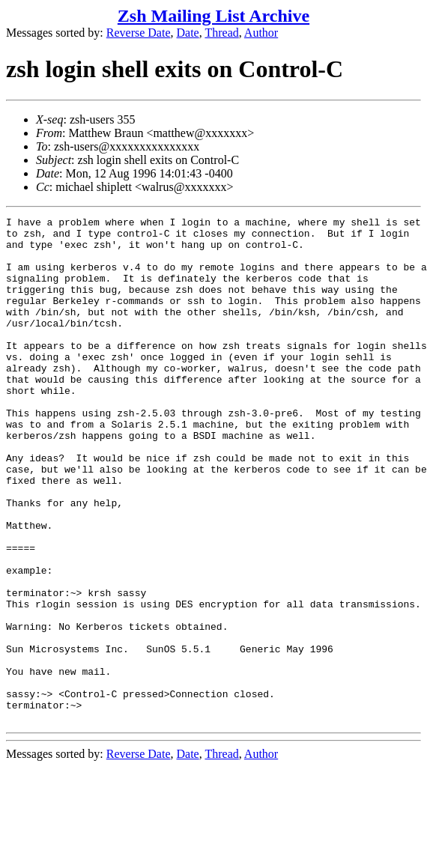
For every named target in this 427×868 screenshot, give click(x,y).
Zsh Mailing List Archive (213, 16)
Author (261, 33)
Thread (221, 33)
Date (188, 33)
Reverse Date (139, 33)
